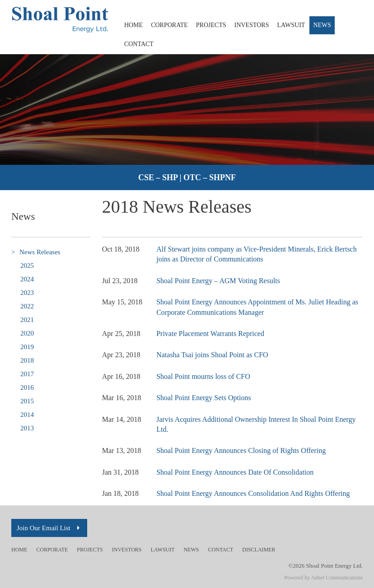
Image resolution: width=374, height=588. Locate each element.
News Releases (36, 252)
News (322, 25)
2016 (27, 387)
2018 (27, 360)
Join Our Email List (49, 528)
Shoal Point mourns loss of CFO (203, 376)
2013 (27, 428)
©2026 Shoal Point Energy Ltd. (325, 566)
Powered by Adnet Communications (323, 578)
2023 (27, 293)
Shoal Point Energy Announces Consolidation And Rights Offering (253, 493)
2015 (27, 401)
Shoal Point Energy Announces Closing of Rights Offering (241, 450)
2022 (27, 306)
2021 (27, 320)
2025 (27, 266)
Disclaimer (259, 550)
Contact (139, 44)
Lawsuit (291, 25)
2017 (27, 374)
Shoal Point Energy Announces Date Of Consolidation (235, 472)
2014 (27, 415)
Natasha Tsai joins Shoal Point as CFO (212, 355)
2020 (27, 333)
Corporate (169, 25)
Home (133, 25)
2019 (27, 347)
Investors (252, 25)
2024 (27, 279)
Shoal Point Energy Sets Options (204, 398)
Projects (211, 25)
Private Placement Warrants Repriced (210, 334)
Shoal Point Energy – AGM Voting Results (218, 281)
